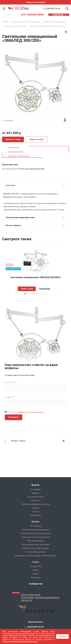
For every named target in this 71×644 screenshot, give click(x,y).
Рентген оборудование (35, 552)
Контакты (36, 500)
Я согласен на (25, 412)
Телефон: (9, 397)
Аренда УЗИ (36, 566)
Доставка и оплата (35, 497)
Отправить (14, 417)
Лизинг (35, 574)
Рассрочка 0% (14, 148)
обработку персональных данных (31, 412)
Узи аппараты (36, 526)
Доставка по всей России (19, 156)
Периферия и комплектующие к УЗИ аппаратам (36, 556)
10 (46, 294)
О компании (36, 489)
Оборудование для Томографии (36, 545)
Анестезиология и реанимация (35, 530)
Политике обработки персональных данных (20, 641)
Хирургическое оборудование (35, 548)
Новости (35, 508)
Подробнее (45, 289)
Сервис (36, 570)
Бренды (36, 493)
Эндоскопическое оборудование (36, 537)
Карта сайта (36, 515)
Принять (62, 636)
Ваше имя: (10, 383)
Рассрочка (36, 577)
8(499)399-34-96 (53, 9)
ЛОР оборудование (36, 541)
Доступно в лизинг (16, 152)
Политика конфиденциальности (36, 504)
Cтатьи (35, 512)
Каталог (35, 522)
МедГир (35, 485)
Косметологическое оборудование (36, 533)
